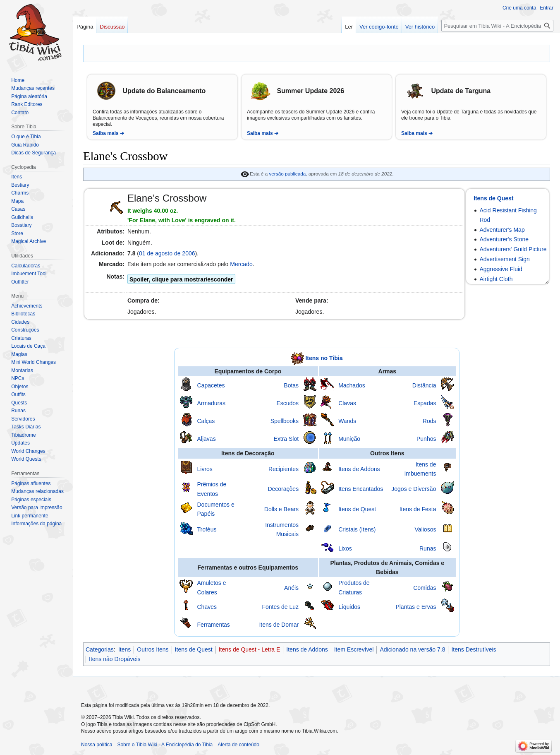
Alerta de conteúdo (238, 745)
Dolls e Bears (281, 509)
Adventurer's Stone (504, 239)
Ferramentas (214, 625)
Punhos (426, 439)
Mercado (241, 264)
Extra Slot (286, 439)
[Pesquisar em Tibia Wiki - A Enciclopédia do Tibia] (497, 26)
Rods (430, 421)
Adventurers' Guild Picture (513, 249)
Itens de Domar (279, 625)
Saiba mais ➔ (108, 133)
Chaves (207, 607)
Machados (352, 385)
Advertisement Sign (504, 259)
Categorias (100, 649)
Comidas (425, 588)
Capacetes (211, 385)
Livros (205, 469)
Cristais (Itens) (357, 529)
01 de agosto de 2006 (167, 253)
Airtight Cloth (496, 279)
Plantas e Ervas (416, 607)
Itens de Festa (418, 509)
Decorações (283, 489)
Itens (124, 649)
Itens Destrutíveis (474, 649)
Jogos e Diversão (414, 489)
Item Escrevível (354, 649)
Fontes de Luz (280, 607)
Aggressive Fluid (501, 269)
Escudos (287, 403)
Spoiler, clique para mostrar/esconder (181, 279)
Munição (349, 439)
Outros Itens (153, 649)
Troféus (207, 529)
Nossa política (97, 745)
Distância (424, 385)
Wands (347, 421)
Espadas (425, 403)
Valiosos (426, 529)
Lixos (345, 548)
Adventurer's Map (502, 230)
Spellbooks (285, 421)
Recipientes (284, 469)
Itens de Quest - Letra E (250, 649)
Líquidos (349, 607)
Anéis (291, 588)
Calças (206, 421)
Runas (428, 548)
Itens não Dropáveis (115, 659)
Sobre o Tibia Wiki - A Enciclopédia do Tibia (165, 745)
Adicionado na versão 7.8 (412, 649)
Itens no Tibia (324, 358)
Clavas (347, 403)
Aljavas (207, 439)
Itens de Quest (493, 198)
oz (173, 211)
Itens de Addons (359, 469)
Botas (291, 385)
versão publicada (287, 174)
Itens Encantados (361, 489)
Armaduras (211, 403)
